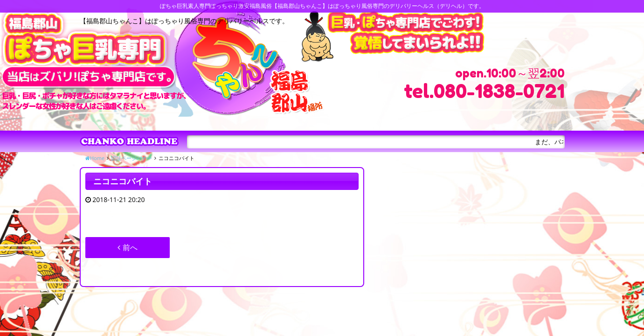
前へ (127, 247)
